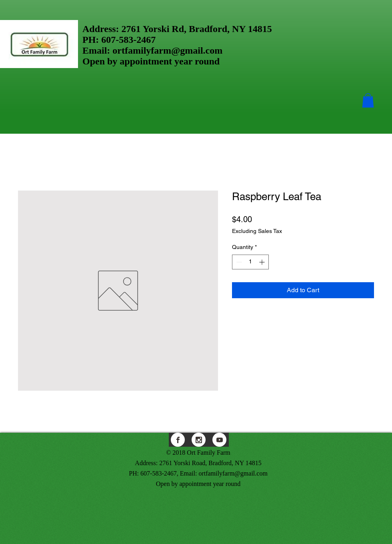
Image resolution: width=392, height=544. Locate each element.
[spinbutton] (250, 262)
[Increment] (263, 262)
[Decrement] (238, 262)
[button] (368, 100)
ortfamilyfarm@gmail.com (167, 50)
